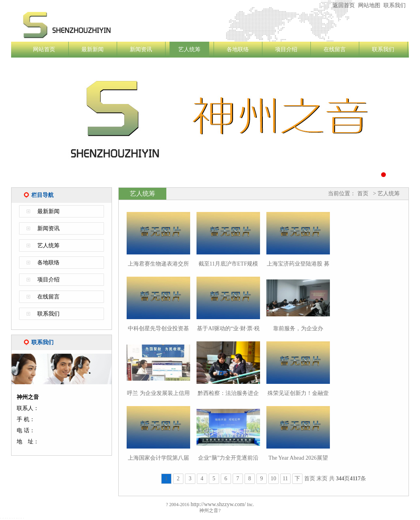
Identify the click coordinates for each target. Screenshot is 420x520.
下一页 (297, 480)
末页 (322, 479)
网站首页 (44, 49)
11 (285, 479)
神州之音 (114, 25)
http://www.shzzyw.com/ (218, 504)
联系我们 (395, 5)
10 (274, 479)
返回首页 (344, 5)
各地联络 (238, 49)
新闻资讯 (141, 49)
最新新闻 (92, 49)
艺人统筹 (189, 49)
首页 (363, 194)
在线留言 (335, 49)
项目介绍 (286, 49)
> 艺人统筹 (386, 194)
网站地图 (369, 5)
